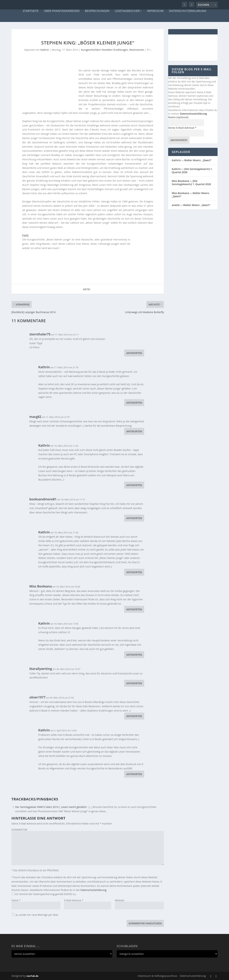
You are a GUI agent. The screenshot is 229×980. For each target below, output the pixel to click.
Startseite (31, 11)
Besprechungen (97, 11)
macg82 (35, 417)
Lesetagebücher (127, 11)
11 (149, 50)
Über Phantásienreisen (62, 11)
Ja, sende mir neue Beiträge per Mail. (35, 915)
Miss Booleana (41, 586)
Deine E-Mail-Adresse (182, 128)
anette (176, 205)
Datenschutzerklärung (188, 11)
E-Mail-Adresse (74, 900)
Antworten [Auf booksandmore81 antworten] (134, 518)
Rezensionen (137, 50)
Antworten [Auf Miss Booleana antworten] (134, 609)
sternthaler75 (40, 334)
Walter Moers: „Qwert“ (198, 160)
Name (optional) (178, 117)
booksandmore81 (43, 499)
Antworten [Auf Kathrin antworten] (134, 403)
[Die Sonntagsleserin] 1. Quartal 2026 (192, 171)
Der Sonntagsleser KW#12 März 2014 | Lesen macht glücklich (51, 807)
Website (120, 900)
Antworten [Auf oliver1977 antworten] (134, 716)
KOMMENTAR (19, 830)
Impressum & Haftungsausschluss (158, 976)
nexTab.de (32, 976)
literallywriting (41, 669)
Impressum (155, 11)
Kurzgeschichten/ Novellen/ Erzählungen (104, 50)
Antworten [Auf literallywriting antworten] (134, 683)
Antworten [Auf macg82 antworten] (134, 431)
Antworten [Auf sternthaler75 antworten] (134, 353)
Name (16, 900)
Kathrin (45, 50)
